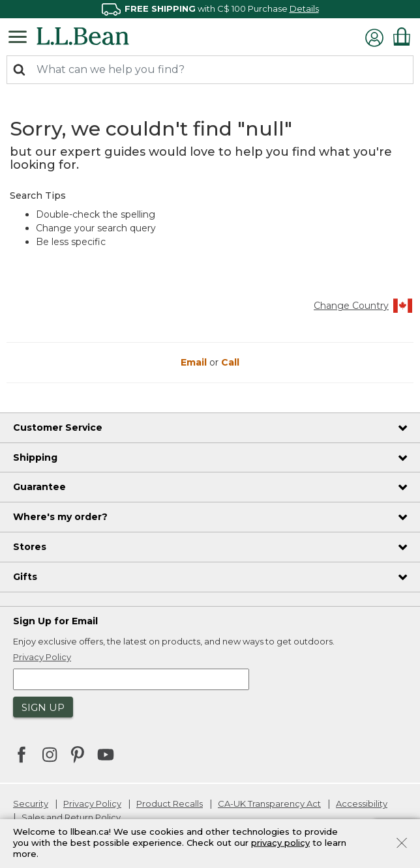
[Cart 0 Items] (402, 36)
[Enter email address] (131, 679)
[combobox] (210, 70)
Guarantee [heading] (39, 487)
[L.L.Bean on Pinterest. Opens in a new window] (78, 756)
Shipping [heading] (35, 457)
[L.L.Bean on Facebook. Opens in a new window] (22, 756)
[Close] (402, 842)
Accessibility (362, 803)
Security (31, 803)
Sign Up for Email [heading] (55, 621)
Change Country (364, 306)
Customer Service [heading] (58, 427)
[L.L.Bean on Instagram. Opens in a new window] (50, 756)
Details (304, 8)
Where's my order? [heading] (60, 517)
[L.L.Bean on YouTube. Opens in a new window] (106, 753)
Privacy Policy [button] (42, 657)
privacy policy (280, 843)
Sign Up (43, 707)
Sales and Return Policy (71, 817)
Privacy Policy (92, 803)
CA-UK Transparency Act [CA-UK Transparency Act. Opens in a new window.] (269, 803)
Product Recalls (170, 803)
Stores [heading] (30, 547)
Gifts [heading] (25, 577)
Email (195, 362)
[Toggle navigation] (21, 36)
